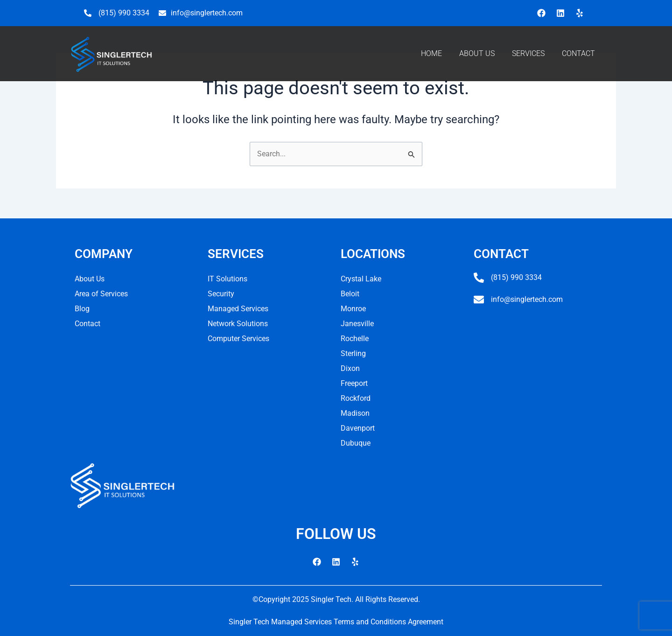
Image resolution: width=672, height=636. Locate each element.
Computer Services (238, 339)
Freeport (354, 383)
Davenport (358, 428)
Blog (82, 309)
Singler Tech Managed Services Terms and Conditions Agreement (336, 622)
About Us (90, 279)
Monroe (353, 309)
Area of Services (101, 294)
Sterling (353, 353)
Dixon (350, 368)
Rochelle (355, 339)
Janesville (357, 324)
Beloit (350, 294)
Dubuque (356, 443)
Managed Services (238, 309)
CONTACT (578, 53)
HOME (431, 53)
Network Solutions (238, 324)
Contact (87, 324)
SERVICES (528, 53)
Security (221, 294)
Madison (355, 413)
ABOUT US (477, 53)
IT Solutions (227, 279)
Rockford (356, 398)
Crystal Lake (361, 279)
